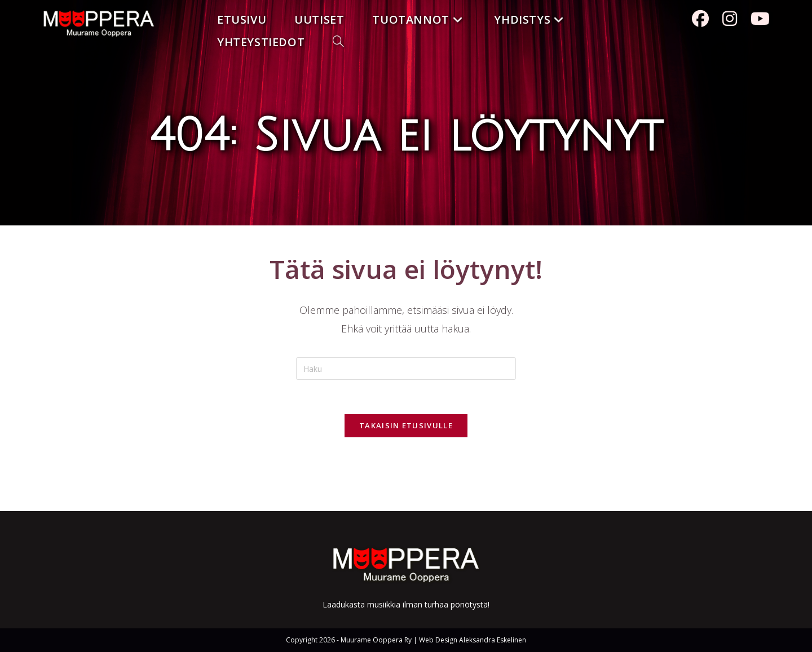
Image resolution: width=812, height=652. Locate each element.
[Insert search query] (406, 369)
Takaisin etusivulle (406, 425)
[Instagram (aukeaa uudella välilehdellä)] (730, 19)
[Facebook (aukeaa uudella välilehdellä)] (700, 19)
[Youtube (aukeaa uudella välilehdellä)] (760, 19)
